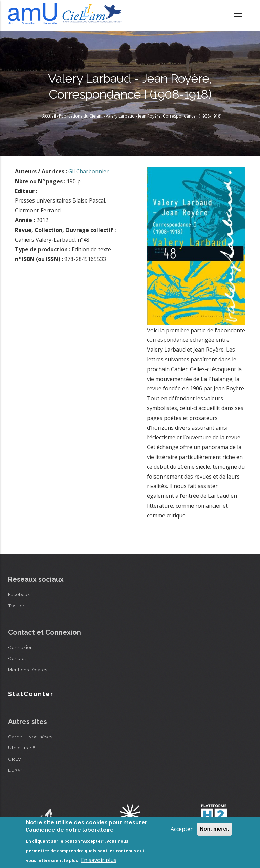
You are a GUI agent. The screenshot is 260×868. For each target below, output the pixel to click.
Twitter (16, 606)
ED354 (16, 770)
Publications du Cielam (81, 116)
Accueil (49, 116)
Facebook (19, 594)
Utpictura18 (22, 748)
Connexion (21, 647)
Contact (17, 658)
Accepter (182, 829)
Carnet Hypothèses (30, 737)
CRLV (15, 759)
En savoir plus (99, 860)
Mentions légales (28, 670)
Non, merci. (214, 829)
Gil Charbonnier (89, 171)
